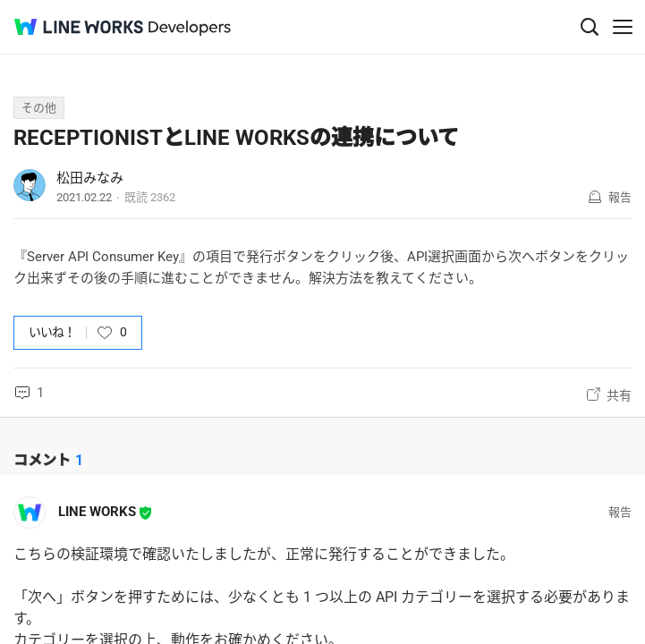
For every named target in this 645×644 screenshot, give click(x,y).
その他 (39, 108)
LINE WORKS (97, 512)
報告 (620, 197)
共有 (619, 395)
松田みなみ (90, 178)
